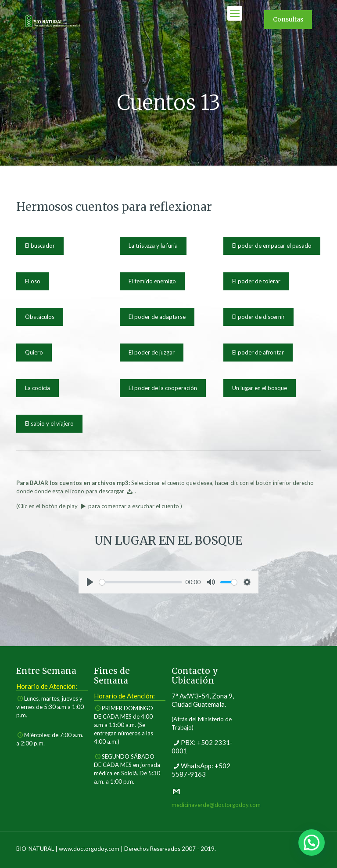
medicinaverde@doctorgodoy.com (216, 805)
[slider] (141, 582)
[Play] (90, 582)
